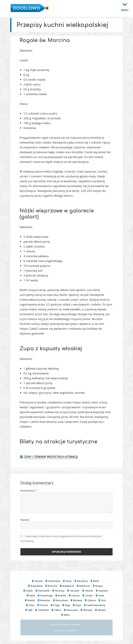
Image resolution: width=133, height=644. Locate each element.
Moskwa (78, 600)
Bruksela (52, 586)
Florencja (60, 591)
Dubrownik (44, 591)
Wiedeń (102, 610)
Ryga (68, 605)
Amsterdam (54, 581)
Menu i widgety (125, 9)
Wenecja (88, 610)
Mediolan (45, 600)
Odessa (92, 600)
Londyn (89, 595)
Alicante (39, 581)
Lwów (101, 595)
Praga (56, 605)
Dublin (29, 591)
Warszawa (72, 610)
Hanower (75, 591)
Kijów (32, 595)
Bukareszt (85, 586)
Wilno (67, 615)
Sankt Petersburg (96, 605)
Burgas (99, 586)
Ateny (69, 581)
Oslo (104, 600)
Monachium (62, 600)
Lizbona (76, 595)
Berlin (96, 581)
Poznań (44, 605)
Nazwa (25, 520)
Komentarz (29, 491)
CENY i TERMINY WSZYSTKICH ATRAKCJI (51, 457)
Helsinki (89, 591)
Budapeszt (68, 586)
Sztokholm (43, 610)
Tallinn (58, 610)
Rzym (78, 605)
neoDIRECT (71, 631)
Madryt (31, 600)
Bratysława (37, 586)
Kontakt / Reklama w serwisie (65, 624)
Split (30, 610)
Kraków (62, 595)
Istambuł (103, 591)
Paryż (32, 605)
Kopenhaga (46, 595)
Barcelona (82, 581)
